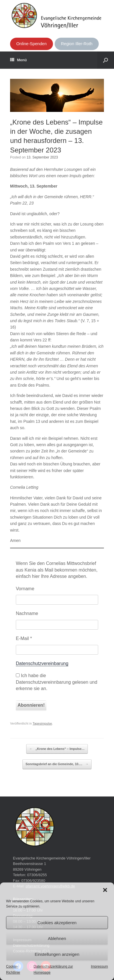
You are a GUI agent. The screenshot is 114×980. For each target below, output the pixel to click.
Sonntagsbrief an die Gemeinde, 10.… (57, 764)
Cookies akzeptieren (57, 923)
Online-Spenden (31, 44)
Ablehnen (57, 938)
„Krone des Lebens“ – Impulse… (57, 749)
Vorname (25, 589)
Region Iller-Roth (77, 44)
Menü (18, 60)
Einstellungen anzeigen (57, 954)
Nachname (27, 613)
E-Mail (24, 638)
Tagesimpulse (42, 723)
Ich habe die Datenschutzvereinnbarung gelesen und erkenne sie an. (57, 682)
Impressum (99, 966)
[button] (105, 890)
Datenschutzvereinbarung (42, 663)
